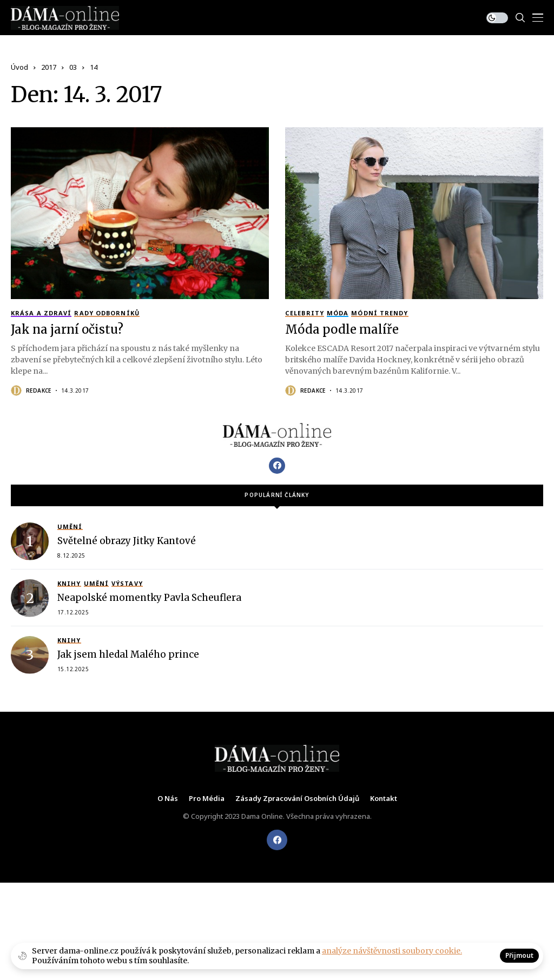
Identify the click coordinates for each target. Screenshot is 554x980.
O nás (168, 799)
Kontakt (384, 799)
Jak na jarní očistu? (67, 329)
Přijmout (519, 955)
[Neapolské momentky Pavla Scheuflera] (30, 598)
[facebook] (277, 840)
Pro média (207, 799)
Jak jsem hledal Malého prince (128, 654)
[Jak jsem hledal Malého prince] (30, 655)
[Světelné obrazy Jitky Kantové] (30, 541)
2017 (49, 67)
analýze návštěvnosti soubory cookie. (392, 951)
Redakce (39, 390)
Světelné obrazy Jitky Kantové (127, 541)
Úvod (19, 67)
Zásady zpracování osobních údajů (297, 799)
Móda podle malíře (342, 329)
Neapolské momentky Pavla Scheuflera (149, 598)
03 (73, 67)
